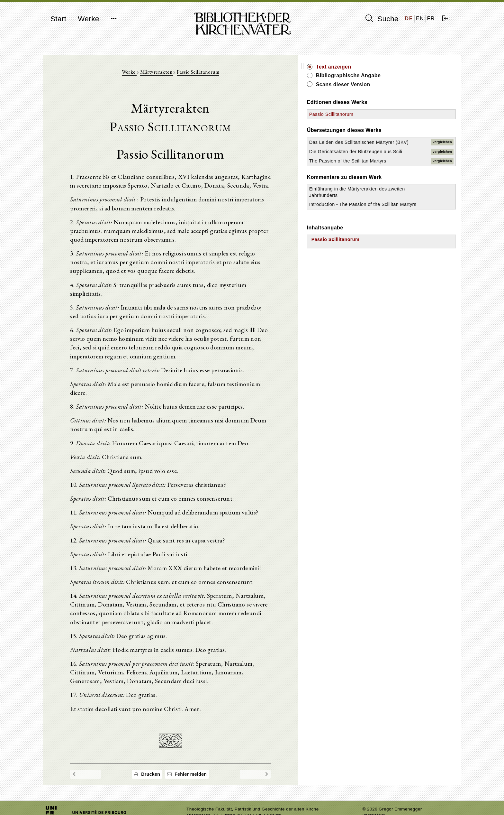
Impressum (374, 794)
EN (420, 19)
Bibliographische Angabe (407, 75)
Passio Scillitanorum (227, 74)
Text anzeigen (392, 67)
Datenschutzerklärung (385, 800)
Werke (88, 19)
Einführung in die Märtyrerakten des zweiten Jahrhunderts (397, 220)
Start (58, 19)
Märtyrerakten (186, 74)
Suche (382, 19)
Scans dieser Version (402, 84)
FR (431, 19)
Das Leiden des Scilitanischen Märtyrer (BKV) (393, 148)
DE (409, 19)
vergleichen (442, 148)
